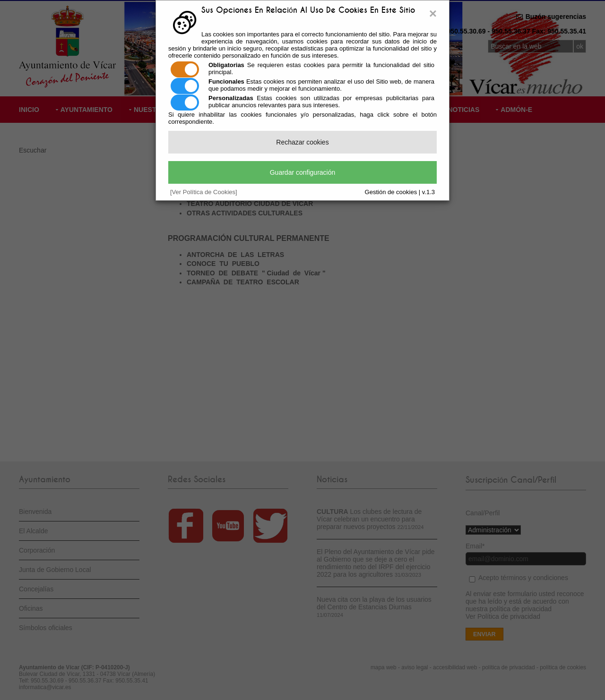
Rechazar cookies (302, 142)
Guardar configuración (303, 172)
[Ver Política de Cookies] (204, 192)
